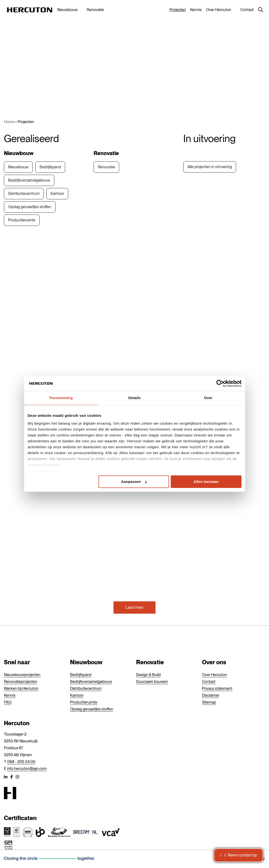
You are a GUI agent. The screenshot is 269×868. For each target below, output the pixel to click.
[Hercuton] (30, 10)
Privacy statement (217, 688)
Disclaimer (211, 695)
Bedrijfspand (50, 167)
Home (9, 122)
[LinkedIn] (6, 778)
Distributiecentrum (24, 194)
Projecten (178, 10)
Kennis (196, 10)
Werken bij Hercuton (21, 688)
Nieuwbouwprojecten (22, 675)
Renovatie (95, 10)
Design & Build (148, 675)
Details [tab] (135, 398)
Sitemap (209, 702)
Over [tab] (208, 398)
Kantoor (57, 194)
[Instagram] (17, 778)
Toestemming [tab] (61, 398)
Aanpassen (134, 482)
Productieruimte (22, 220)
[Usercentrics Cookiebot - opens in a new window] (220, 383)
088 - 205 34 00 (21, 762)
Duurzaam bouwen (152, 682)
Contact (247, 10)
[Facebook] (12, 778)
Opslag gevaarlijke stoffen (30, 207)
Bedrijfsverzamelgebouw (29, 180)
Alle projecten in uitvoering (210, 167)
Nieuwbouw (67, 10)
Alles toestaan (206, 482)
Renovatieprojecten (21, 682)
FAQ (8, 702)
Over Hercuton (219, 10)
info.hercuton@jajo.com (27, 769)
